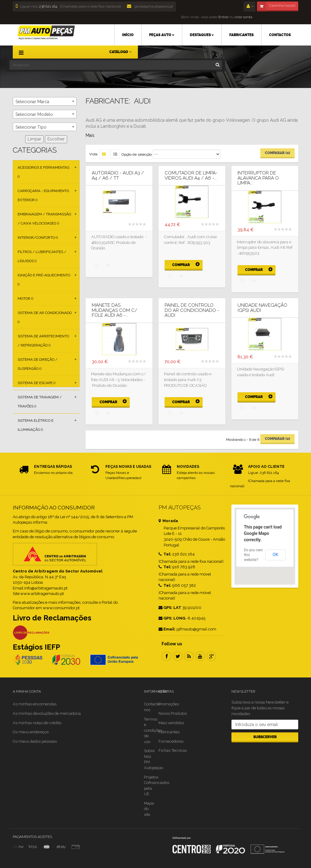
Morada (168, 521)
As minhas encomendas (35, 704)
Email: (167, 629)
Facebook (166, 656)
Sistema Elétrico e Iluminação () (36, 425)
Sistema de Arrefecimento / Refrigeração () (43, 341)
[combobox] (45, 101)
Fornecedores (171, 741)
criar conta (244, 17)
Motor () (25, 299)
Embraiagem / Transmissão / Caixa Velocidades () (44, 219)
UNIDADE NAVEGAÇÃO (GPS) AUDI (262, 308)
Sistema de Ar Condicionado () (45, 317)
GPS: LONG (172, 618)
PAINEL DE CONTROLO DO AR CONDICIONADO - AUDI (192, 310)
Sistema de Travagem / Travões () (40, 402)
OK (275, 555)
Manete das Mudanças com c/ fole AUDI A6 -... (114, 310)
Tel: (165, 554)
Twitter (178, 656)
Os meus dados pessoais (35, 741)
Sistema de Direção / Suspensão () (38, 364)
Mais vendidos (171, 723)
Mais (90, 135)
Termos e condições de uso (153, 730)
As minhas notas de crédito (37, 723)
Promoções (169, 704)
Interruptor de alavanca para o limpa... (258, 178)
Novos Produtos (173, 713)
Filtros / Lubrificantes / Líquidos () (42, 256)
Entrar (223, 17)
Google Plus (211, 656)
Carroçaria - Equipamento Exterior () (43, 195)
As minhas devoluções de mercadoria (47, 713)
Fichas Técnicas (173, 750)
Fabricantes (169, 732)
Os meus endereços (31, 732)
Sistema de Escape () (36, 383)
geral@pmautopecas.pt (150, 6)
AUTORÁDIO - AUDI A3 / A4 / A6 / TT (118, 176)
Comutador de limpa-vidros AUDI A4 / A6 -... (191, 176)
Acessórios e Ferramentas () (43, 172)
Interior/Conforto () (38, 238)
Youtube (200, 656)
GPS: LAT (170, 608)
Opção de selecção (137, 154)
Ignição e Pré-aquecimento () (44, 280)
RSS (189, 656)
